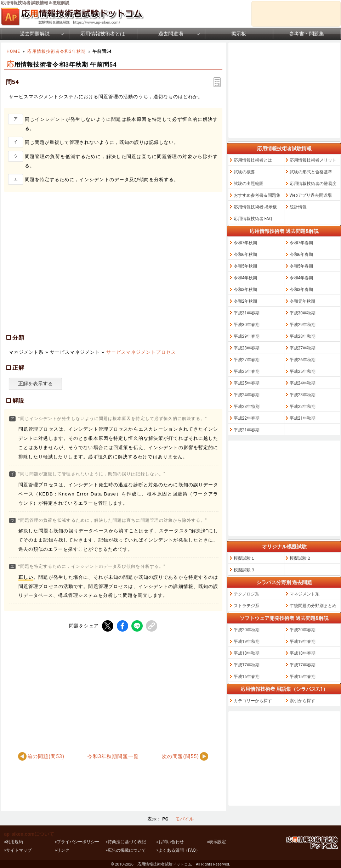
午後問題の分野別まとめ (313, 606)
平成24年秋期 (303, 383)
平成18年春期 (303, 653)
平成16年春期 (247, 677)
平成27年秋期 (303, 348)
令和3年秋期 (246, 290)
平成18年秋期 (247, 653)
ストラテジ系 (246, 606)
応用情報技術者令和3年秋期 (56, 51)
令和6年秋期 (246, 254)
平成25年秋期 (303, 371)
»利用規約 (14, 842)
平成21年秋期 (303, 418)
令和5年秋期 (246, 266)
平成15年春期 (303, 677)
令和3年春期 (302, 290)
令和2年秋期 (246, 301)
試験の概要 (244, 172)
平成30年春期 (247, 325)
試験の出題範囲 (249, 184)
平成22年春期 (247, 418)
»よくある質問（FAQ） (178, 850)
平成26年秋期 (303, 360)
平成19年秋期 (247, 642)
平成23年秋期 (303, 395)
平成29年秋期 (303, 325)
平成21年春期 (247, 430)
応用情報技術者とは (103, 34)
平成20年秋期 (247, 630)
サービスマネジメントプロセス (141, 352)
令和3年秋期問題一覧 (113, 756)
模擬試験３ (244, 570)
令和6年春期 (302, 254)
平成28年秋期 (303, 336)
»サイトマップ (18, 850)
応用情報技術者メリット (313, 160)
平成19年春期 (303, 642)
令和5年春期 (302, 266)
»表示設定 (217, 842)
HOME (13, 51)
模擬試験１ (244, 558)
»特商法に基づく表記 (126, 842)
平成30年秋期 (303, 313)
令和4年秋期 (246, 278)
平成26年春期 (247, 371)
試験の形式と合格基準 (311, 172)
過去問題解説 (35, 34)
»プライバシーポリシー (77, 842)
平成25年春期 (247, 383)
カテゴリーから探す (253, 701)
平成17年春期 (303, 665)
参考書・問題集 (307, 34)
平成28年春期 (247, 348)
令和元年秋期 (302, 301)
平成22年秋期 (303, 407)
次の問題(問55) (180, 756)
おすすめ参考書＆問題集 (257, 195)
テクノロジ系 (246, 594)
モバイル (184, 819)
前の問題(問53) (46, 756)
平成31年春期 (247, 313)
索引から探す (302, 701)
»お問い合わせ (170, 842)
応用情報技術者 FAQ (253, 219)
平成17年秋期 (247, 665)
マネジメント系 (305, 594)
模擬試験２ (300, 558)
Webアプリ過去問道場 (311, 195)
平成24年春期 (247, 395)
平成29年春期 (247, 336)
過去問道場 (171, 34)
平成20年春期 (303, 630)
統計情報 (298, 207)
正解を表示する (35, 383)
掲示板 (239, 34)
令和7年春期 (302, 243)
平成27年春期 (247, 360)
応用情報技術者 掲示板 (255, 207)
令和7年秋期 (246, 243)
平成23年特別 (247, 407)
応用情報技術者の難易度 (313, 184)
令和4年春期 (302, 278)
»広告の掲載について (126, 850)
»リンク (62, 850)
